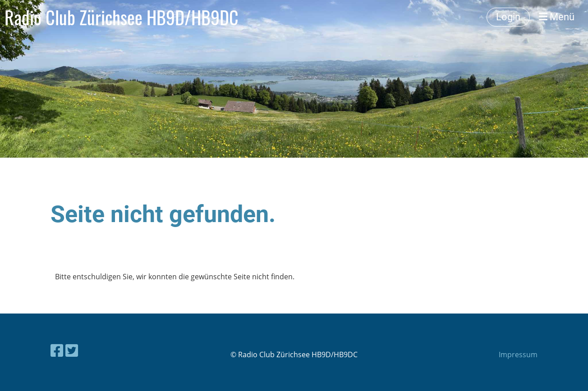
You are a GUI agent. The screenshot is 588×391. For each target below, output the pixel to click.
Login (508, 17)
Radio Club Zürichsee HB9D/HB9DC (122, 17)
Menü (557, 17)
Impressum (518, 355)
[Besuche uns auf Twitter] (72, 350)
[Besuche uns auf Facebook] (57, 350)
